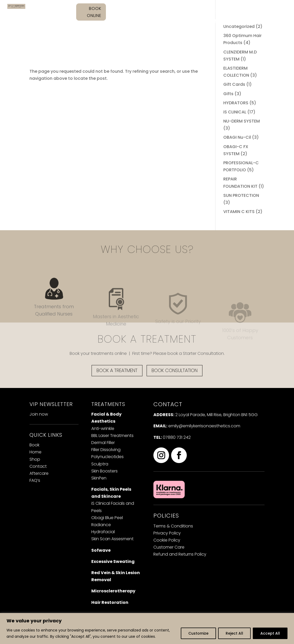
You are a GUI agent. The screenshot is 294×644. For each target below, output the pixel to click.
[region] (147, 628)
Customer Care (169, 547)
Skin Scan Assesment (112, 539)
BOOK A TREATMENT (117, 370)
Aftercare (244, 12)
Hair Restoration (110, 602)
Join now (39, 414)
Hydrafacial (103, 532)
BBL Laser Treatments (112, 436)
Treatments (190, 12)
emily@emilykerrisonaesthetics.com (204, 426)
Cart (217, 23)
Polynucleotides (107, 457)
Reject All (234, 633)
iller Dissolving (106, 450)
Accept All (270, 633)
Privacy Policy (167, 533)
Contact (197, 21)
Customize (198, 633)
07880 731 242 (177, 437)
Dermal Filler (103, 443)
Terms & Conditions (173, 526)
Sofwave (101, 550)
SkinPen (99, 478)
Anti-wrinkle (103, 429)
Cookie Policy (167, 540)
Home (138, 12)
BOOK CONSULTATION (175, 370)
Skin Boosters (104, 471)
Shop (220, 12)
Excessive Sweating (113, 561)
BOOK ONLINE (94, 12)
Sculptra (100, 464)
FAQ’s (268, 12)
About (158, 12)
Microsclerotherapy (113, 591)
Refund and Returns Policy (180, 554)
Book (34, 445)
